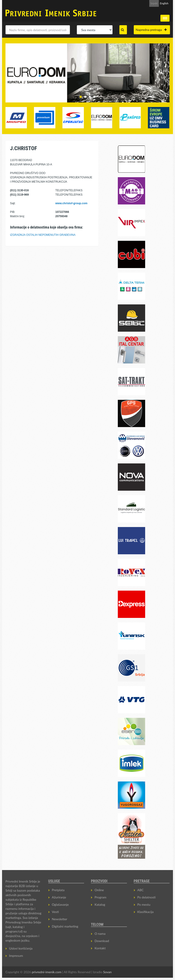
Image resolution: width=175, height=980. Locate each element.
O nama (100, 934)
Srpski (154, 3)
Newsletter (60, 919)
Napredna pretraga (151, 30)
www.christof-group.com (71, 203)
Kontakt (100, 948)
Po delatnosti (147, 897)
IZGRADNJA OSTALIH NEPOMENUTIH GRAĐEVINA (43, 235)
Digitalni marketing (65, 926)
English (164, 3)
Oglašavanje (60, 904)
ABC (141, 890)
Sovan (107, 972)
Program (100, 897)
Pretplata (58, 890)
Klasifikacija (145, 912)
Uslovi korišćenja (21, 948)
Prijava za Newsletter (132, 3)
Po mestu (144, 904)
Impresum (16, 956)
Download (102, 941)
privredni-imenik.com (46, 972)
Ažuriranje (59, 897)
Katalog (100, 904)
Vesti (55, 912)
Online (99, 890)
